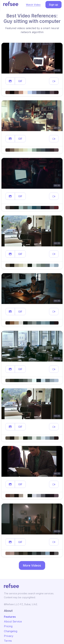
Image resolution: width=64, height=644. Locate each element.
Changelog (11, 631)
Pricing (8, 626)
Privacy (9, 636)
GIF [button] (20, 81)
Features (10, 617)
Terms (8, 641)
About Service (13, 621)
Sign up (53, 5)
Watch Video (33, 5)
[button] (10, 81)
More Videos (32, 565)
